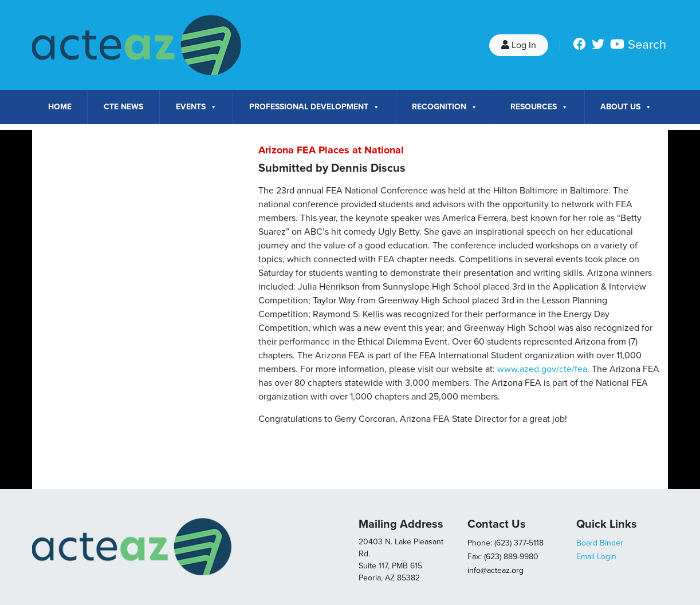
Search (647, 45)
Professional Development (314, 107)
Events (196, 107)
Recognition (445, 107)
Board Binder (600, 543)
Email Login (596, 557)
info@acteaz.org (495, 570)
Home (60, 107)
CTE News (123, 107)
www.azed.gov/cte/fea (542, 369)
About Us (626, 107)
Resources (539, 107)
